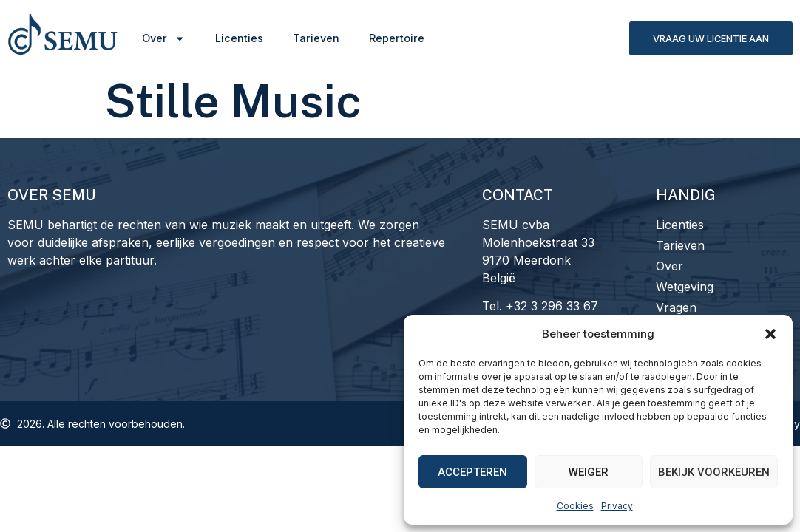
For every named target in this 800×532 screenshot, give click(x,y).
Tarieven (316, 38)
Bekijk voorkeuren (714, 472)
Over (163, 38)
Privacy (617, 506)
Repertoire (397, 38)
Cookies (575, 506)
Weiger (589, 472)
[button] (770, 334)
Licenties (239, 38)
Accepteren (472, 472)
